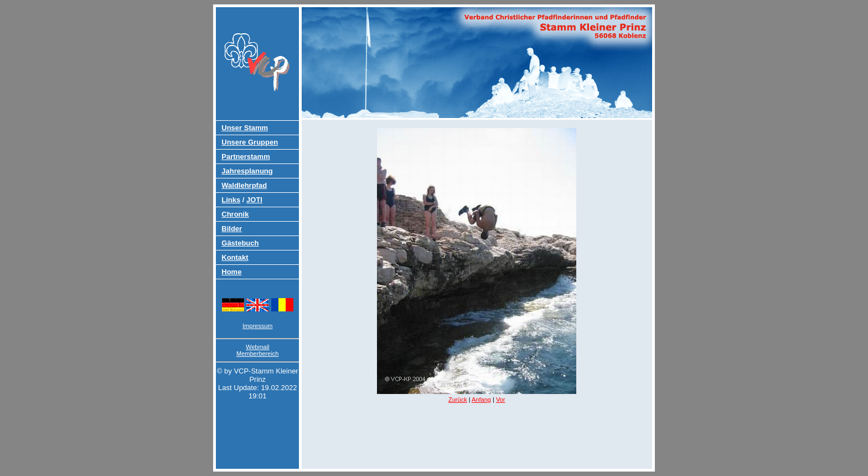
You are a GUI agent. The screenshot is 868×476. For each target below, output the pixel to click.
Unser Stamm (245, 128)
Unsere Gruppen (250, 142)
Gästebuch (240, 243)
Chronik (235, 214)
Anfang (481, 400)
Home (231, 272)
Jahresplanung (247, 171)
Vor (501, 400)
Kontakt (235, 257)
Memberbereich (257, 354)
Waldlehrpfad (244, 185)
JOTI (254, 200)
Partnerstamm (246, 157)
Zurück (458, 400)
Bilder (232, 229)
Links (231, 200)
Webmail (258, 347)
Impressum (257, 326)
